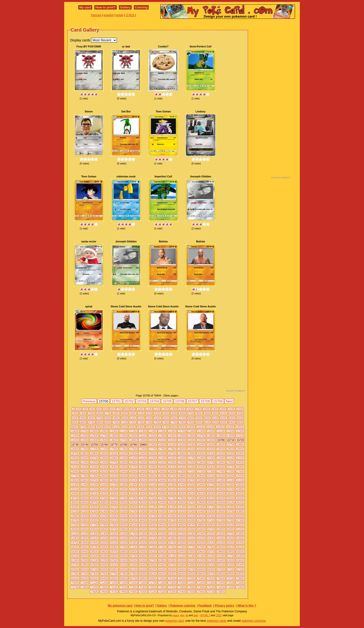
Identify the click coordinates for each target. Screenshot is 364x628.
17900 (172, 449)
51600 (124, 534)
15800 (143, 445)
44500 (133, 516)
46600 (162, 520)
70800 (240, 578)
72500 (231, 583)
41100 (153, 507)
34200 (182, 489)
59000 (143, 551)
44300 (114, 516)
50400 (182, 529)
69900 (153, 578)
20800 (104, 458)
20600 (85, 458)
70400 (201, 578)
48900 (211, 525)
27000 (182, 471)
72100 (192, 583)
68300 (172, 574)
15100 (162, 440)
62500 (133, 560)
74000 (201, 587)
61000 (162, 556)
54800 (85, 543)
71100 (94, 583)
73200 (124, 587)
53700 (153, 538)
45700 (75, 520)
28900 (192, 476)
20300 (231, 453)
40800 (124, 507)
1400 (174, 409)
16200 (182, 445)
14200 (75, 440)
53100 (94, 538)
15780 (124, 445)
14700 (124, 440)
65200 (221, 565)
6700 (91, 422)
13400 (172, 436)
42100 (75, 511)
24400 (104, 467)
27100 (192, 471)
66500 (172, 569)
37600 (162, 498)
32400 (182, 485)
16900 (75, 449)
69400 (104, 578)
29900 (114, 480)
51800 (143, 534)
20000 (201, 453)
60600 (124, 556)
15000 (153, 440)
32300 (172, 485)
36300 (211, 493)
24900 (153, 467)
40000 (221, 502)
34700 (231, 489)
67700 (114, 574)
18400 (221, 449)
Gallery (125, 7)
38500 (75, 502)
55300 (133, 543)
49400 (85, 529)
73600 (162, 587)
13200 (153, 436)
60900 (153, 556)
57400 (162, 547)
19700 (172, 453)
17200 (104, 449)
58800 (124, 551)
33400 (104, 489)
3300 (157, 413)
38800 (104, 502)
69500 (114, 578)
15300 (182, 440)
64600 (162, 565)
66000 (124, 569)
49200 (240, 525)
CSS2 (219, 615)
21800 (201, 458)
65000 (201, 565)
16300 (192, 445)
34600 (221, 489)
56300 (231, 543)
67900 (133, 574)
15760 (104, 445)
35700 (153, 493)
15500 (201, 440)
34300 (192, 489)
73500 (153, 587)
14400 (94, 440)
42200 (85, 511)
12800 (114, 436)
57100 (133, 547)
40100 (231, 502)
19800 (182, 453)
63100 (192, 560)
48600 (182, 525)
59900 (231, 551)
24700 (133, 467)
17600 (143, 449)
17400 (124, 449)
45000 (182, 516)
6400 (240, 418)
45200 (201, 516)
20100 (211, 453)
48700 (192, 525)
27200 (201, 471)
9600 (157, 427)
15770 (114, 445)
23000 (143, 462)
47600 (85, 525)
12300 (240, 431)
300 (92, 409)
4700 (100, 418)
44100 (94, 516)
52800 (240, 534)
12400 (75, 436)
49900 (133, 529)
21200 (143, 458)
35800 (162, 493)
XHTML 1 (205, 615)
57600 (182, 547)
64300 (133, 565)
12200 (231, 431)
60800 (143, 556)
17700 (153, 449)
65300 (231, 565)
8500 (240, 422)
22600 (104, 462)
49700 (114, 529)
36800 (85, 498)
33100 (75, 489)
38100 (211, 498)
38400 (240, 498)
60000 (240, 551)
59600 (201, 551)
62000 (85, 560)
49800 (124, 529)
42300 (94, 511)
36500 (231, 493)
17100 (94, 449)
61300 (192, 556)
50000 (143, 529)
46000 (104, 520)
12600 (94, 436)
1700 (198, 409)
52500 (211, 534)
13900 (221, 436)
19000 (104, 453)
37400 (143, 498)
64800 (182, 565)
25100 (172, 467)
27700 (75, 476)
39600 (182, 502)
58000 (221, 547)
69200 (85, 578)
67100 (231, 569)
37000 (104, 498)
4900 (116, 418)
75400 (182, 591)
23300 (172, 462)
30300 (153, 480)
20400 (240, 453)
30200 (143, 480)
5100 (133, 418)
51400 (104, 534)
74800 (124, 591)
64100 (114, 565)
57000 (124, 547)
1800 (207, 409)
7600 (166, 422)
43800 (240, 511)
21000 (124, 458)
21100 (133, 458)
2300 (75, 413)
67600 (104, 574)
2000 (223, 409)
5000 (125, 418)
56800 (104, 547)
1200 (157, 409)
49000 (221, 525)
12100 (221, 431)
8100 (207, 422)
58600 (104, 551)
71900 (172, 583)
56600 (85, 547)
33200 (85, 489)
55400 (143, 543)
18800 (85, 453)
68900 (231, 574)
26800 (162, 471)
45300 (211, 516)
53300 (114, 538)
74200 (221, 587)
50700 (211, 529)
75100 (153, 591)
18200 (201, 449)
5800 (191, 418)
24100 (75, 467)
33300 (94, 489)
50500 (192, 529)
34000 (162, 489)
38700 (94, 502)
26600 (143, 471)
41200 (162, 507)
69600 (124, 578)
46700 (172, 520)
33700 (133, 489)
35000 (85, 493)
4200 (232, 413)
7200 (133, 422)
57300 (153, 547)
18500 (231, 449)
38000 (201, 498)
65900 (114, 569)
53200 (104, 538)
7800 (182, 422)
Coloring (141, 7)
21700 (192, 458)
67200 (240, 569)
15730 (75, 445)
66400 (162, 569)
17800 (162, 449)
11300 (143, 431)
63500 (231, 560)
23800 (221, 462)
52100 (172, 534)
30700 (192, 480)
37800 (182, 498)
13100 (143, 436)
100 (79, 409)
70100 (172, 578)
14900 (143, 440)
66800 (201, 569)
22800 (124, 462)
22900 (133, 462)
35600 (143, 493)
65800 (104, 569)
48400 (162, 525)
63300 (211, 560)
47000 (201, 520)
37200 (124, 498)
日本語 (130, 15)
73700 (172, 587)
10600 (75, 431)
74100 (211, 587)
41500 (192, 507)
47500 (75, 525)
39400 (162, 502)
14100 (240, 436)
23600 (201, 462)
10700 (85, 431)
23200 (162, 462)
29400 (240, 476)
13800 (211, 436)
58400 (85, 551)
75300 (172, 591)
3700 (191, 413)
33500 (114, 489)
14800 (133, 440)
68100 (153, 574)
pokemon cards (217, 621)
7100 (125, 422)
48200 (143, 525)
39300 (153, 502)
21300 (153, 458)
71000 (85, 583)
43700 (231, 511)
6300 (232, 418)
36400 (221, 493)
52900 (75, 538)
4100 (224, 413)
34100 (172, 489)
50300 (172, 529)
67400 (85, 574)
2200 (240, 409)
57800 (201, 547)
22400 (85, 462)
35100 (94, 493)
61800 (240, 556)
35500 (133, 493)
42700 (133, 511)
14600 (114, 440)
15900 (153, 445)
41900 (231, 507)
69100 (75, 578)
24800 (143, 467)
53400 (124, 538)
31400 (85, 485)
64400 (143, 565)
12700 (104, 436)
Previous (89, 401)
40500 (94, 507)
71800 (162, 583)
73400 (143, 587)
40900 (133, 507)
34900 (75, 493)
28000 (104, 476)
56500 (75, 547)
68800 (221, 574)
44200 (104, 516)
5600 (174, 418)
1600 (190, 409)
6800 (100, 422)
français (96, 15)
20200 (221, 453)
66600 (182, 569)
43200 (182, 511)
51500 (114, 534)
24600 (124, 467)
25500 (211, 467)
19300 (133, 453)
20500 (75, 458)
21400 (162, 458)
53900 (172, 538)
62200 (104, 560)
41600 (201, 507)
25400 (201, 467)
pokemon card (175, 621)
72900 (94, 587)
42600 (124, 511)
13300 (162, 436)
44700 (153, 516)
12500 (85, 436)
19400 (143, 453)
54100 (192, 538)
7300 (141, 422)
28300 (133, 476)
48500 (172, 525)
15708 (205, 401)
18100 (192, 449)
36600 (240, 493)
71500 (133, 583)
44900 (172, 516)
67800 (124, 574)
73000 (104, 587)
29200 (221, 476)
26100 (94, 471)
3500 (174, 413)
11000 (114, 431)
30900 (211, 480)
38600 (85, 502)
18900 (94, 453)
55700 (172, 543)
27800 (85, 476)
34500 (211, 489)
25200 (182, 467)
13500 (182, 436)
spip (196, 615)
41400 (182, 507)
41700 (211, 507)
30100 (133, 480)
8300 (224, 422)
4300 (240, 413)
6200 (224, 418)
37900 (192, 498)
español (109, 15)
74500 (94, 591)
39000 (124, 502)
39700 (192, 502)
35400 (124, 493)
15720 (240, 440)
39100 (133, 502)
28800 (182, 476)
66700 (192, 569)
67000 (221, 569)
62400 (124, 560)
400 (99, 409)
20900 (114, 458)
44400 (124, 516)
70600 (221, 578)
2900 (125, 413)
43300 (192, 511)
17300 (114, 449)
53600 (143, 538)
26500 (133, 471)
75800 (221, 591)
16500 (211, 445)
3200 (149, 413)
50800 (221, 529)
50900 (231, 529)
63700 (75, 565)
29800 (104, 480)
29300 (231, 476)
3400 (166, 413)
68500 (192, 574)
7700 (174, 422)
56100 (211, 543)
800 (126, 409)
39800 (201, 502)
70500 (211, 578)
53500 (133, 538)
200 (85, 409)
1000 (140, 409)
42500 (114, 511)
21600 (182, 458)
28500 (153, 476)
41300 (172, 507)
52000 (162, 534)
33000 (240, 485)
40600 (104, 507)
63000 (182, 560)
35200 (104, 493)
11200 (133, 431)
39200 (143, 502)
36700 (75, 498)
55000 (104, 543)
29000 (201, 476)
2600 (100, 413)
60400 (104, 556)
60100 (75, 556)
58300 (75, 551)
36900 (94, 498)
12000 (211, 431)
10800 (94, 431)
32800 (221, 485)
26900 (172, 471)
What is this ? (247, 606)
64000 (104, 565)
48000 (124, 525)
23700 (211, 462)
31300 (75, 485)
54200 (201, 538)
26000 (85, 471)
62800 (162, 560)
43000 (162, 511)
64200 (124, 565)
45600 (240, 516)
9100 (116, 427)
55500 (153, 543)
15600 (211, 440)
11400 (153, 431)
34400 (201, 489)
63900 (94, 565)
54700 (75, 543)
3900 (207, 413)
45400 (221, 516)
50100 (153, 529)
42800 (143, 511)
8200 (215, 422)
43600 (221, 511)
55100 (114, 543)
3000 (133, 413)
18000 (182, 449)
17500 (133, 449)
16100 (172, 445)
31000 (221, 480)
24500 (114, 467)
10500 (240, 427)
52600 (221, 534)
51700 (133, 534)
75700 (211, 591)
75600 (201, 591)
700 (119, 409)
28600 (162, 476)
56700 (94, 547)
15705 (167, 401)
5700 (182, 418)
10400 (230, 427)
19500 (153, 453)
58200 (240, 547)
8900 (99, 427)
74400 (240, 587)
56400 (240, 543)
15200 (172, 440)
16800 (240, 445)
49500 (94, 529)
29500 (75, 480)
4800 (108, 418)
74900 (133, 591)
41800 (221, 507)
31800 (124, 485)
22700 (114, 462)
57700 (192, 547)
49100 (231, 525)
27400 (221, 471)
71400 (124, 583)
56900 (114, 547)
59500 (192, 551)
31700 (114, 485)
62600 (143, 560)
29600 (85, 480)
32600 (201, 485)
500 (106, 409)
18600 (240, 449)
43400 (201, 511)
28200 (124, 476)
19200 (124, 453)
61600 (221, 556)
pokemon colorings (254, 621)
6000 (207, 418)
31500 (94, 485)
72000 (182, 583)
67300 (75, 574)
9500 (149, 427)
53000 (85, 538)
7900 (191, 422)
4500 (83, 418)
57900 (211, 547)
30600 (182, 480)
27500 (231, 471)
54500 (231, 538)
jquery (176, 615)
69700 (133, 578)
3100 (141, 413)
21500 (172, 458)
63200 (201, 560)
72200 (201, 583)
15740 (85, 445)
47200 (221, 520)
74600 (104, 591)
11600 (172, 431)
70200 (182, 578)
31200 (240, 480)
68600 (201, 574)
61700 (231, 556)
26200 (104, 471)
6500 (75, 422)
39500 (172, 502)
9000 (108, 427)
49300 (75, 529)
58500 (94, 551)
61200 (182, 556)
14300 (85, 440)
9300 (132, 427)
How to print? (106, 7)
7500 (157, 422)
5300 (149, 418)
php (182, 615)
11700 (182, 431)
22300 (75, 462)
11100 (124, 431)
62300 (114, 560)
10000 (191, 427)
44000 (85, 516)
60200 (85, 556)
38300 (231, 498)
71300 (114, 583)
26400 (124, 471)
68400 (182, 574)
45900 (94, 520)
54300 (211, 538)
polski (120, 15)
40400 (85, 507)
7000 (116, 422)
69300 (94, 578)
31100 (231, 480)
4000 (215, 413)
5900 (199, 418)
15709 (218, 401)
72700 (75, 587)
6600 (83, 422)
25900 (75, 471)
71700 (153, 583)
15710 (231, 440)
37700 (172, 498)
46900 (192, 520)
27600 (240, 471)
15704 (154, 401)
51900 (153, 534)
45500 (231, 516)
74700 (114, 591)
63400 (221, 560)
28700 (172, 476)
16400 (201, 445)
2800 (116, 413)
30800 (201, 480)
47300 (231, 520)
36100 (192, 493)
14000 (231, 436)
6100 (215, 418)
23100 (153, 462)
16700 (231, 445)
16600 (221, 445)
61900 (75, 560)
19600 (162, 453)
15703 (142, 401)
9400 (141, 427)
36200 (201, 493)
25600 (221, 467)
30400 (162, 480)
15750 (94, 445)
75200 (162, 591)
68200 (162, 574)
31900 (133, 485)
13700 (201, 436)
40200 (240, 502)
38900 (114, 502)
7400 (149, 422)
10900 (104, 431)
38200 (221, 498)
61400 (201, 556)
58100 (231, 547)
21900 (211, 458)
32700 (211, 485)
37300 (133, 498)
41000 (143, 507)
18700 (75, 453)
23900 (231, 462)
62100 (94, 560)
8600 (75, 427)
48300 (153, 525)
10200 (211, 427)
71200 (104, 583)
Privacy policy (225, 606)
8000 (199, 422)
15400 (192, 440)
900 (133, 409)
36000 (182, 493)
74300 (231, 587)
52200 (182, 534)
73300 (133, 587)
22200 (240, 458)
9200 (124, 427)
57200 (143, 547)
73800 (182, 587)
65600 (85, 569)
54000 (182, 538)
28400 (143, 476)
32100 (153, 485)
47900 (114, 525)
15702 (129, 401)
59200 (162, 551)
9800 (174, 427)
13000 (133, 436)
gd (187, 615)
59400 (182, 551)
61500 (211, 556)
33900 (153, 489)
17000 (85, 449)
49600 (104, 529)
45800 (85, 520)
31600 (104, 485)
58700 (114, 551)
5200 (141, 418)
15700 (221, 440)
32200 (162, 485)
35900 (172, 493)
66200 (143, 569)
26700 (153, 471)
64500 (153, 565)
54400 (221, 538)
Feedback (205, 606)
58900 (133, 551)
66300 (153, 569)
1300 (165, 409)
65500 (75, 569)
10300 (220, 427)
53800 (162, 538)
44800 (162, 516)
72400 (221, 583)
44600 (143, 516)
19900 (192, 453)
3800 (199, 413)
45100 (192, 516)
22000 (221, 458)
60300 (94, 556)
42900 (153, 511)
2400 (83, 413)
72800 (85, 587)
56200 (221, 543)
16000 (162, 445)
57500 (172, 547)
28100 (114, 476)
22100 (231, 458)
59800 (221, 551)
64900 (192, 565)
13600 (192, 436)
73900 (192, 587)
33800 (143, 489)
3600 (182, 413)
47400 (240, 520)
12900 (124, 436)
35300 (114, 493)
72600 (240, 583)
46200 (124, 520)
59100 (153, 551)
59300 (172, 551)
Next (229, 401)
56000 (201, 543)
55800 (182, 543)
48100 (133, 525)
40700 (114, 507)
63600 (240, 560)
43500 (211, 511)
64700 (172, 565)
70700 (231, 578)
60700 (133, 556)
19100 (114, 453)
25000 (162, 467)
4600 (91, 418)
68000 (143, 574)
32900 (231, 485)
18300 (211, 449)
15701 (116, 401)
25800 (240, 467)
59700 (211, 551)
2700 (108, 413)
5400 (157, 418)
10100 (201, 427)
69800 (143, 578)
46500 (153, 520)
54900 (94, 543)
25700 (231, 467)
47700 (94, 525)
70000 (162, 578)
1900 (215, 409)
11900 (201, 431)
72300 (211, 583)
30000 (124, 480)
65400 (240, 565)
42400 (104, 511)
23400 (182, 462)
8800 (91, 427)
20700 (94, 458)
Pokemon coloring (183, 606)
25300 (192, 467)
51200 (85, 534)
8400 (232, 422)
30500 (172, 480)
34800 (240, 489)
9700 (165, 427)
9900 (182, 427)
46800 (182, 520)
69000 (240, 574)
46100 (114, 520)
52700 (231, 534)
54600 (240, 538)
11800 (192, 431)
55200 (124, 543)
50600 (201, 529)
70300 (192, 578)
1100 (149, 409)
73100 (114, 587)
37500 (153, 498)
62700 (153, 560)
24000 (240, 462)
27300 (211, 471)
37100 (114, 498)
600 (113, 409)
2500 (91, 413)
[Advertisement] (158, 378)
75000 (143, 591)
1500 (182, 409)
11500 (162, 431)
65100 (211, 565)
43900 (75, 516)
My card (85, 7)
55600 (162, 543)
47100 (211, 520)
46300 (133, 520)
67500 (94, 574)
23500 (192, 462)
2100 (231, 409)
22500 (94, 462)
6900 (108, 422)
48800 (201, 525)
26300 (114, 471)
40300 (75, 507)
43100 (172, 511)
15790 (133, 445)
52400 (201, 534)
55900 (192, 543)
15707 (192, 401)
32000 (143, 485)
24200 (85, 467)
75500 (192, 591)
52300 (192, 534)
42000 (240, 507)
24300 (94, 467)
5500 (166, 418)
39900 (211, 502)
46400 (143, 520)
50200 (162, 529)
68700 (211, 574)
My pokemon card (120, 606)
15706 (180, 401)
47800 (104, 525)
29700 (94, 480)
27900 (94, 476)
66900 (211, 569)
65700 (94, 569)
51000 (240, 529)
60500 (114, 556)
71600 (143, 583)
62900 (172, 560)
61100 (172, 556)
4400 (75, 418)
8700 (83, 427)
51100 (75, 534)
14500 (104, 440)
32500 (192, 485)
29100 (211, 476)
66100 (133, 569)
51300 (94, 534)
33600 (124, 489)
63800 (85, 565)
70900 (75, 583)
